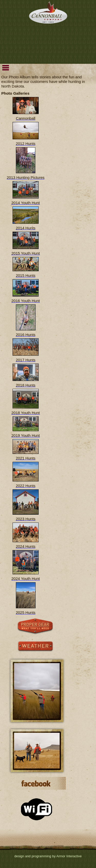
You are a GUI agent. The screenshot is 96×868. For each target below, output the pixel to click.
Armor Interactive (69, 856)
